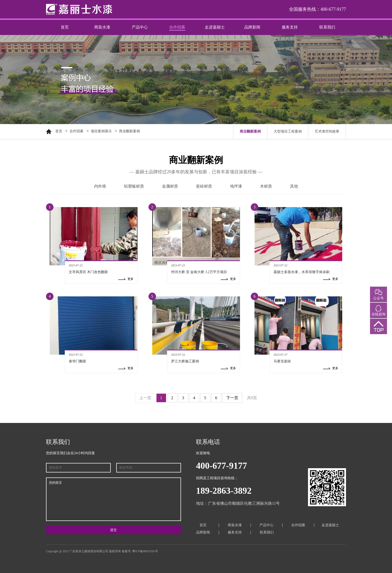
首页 (65, 27)
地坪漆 (236, 186)
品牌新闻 (252, 27)
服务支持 (290, 27)
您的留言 (113, 499)
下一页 (232, 398)
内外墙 (100, 186)
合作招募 (177, 27)
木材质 (266, 186)
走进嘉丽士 (215, 27)
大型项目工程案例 (288, 131)
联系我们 (327, 27)
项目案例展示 (101, 131)
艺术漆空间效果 (327, 131)
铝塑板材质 (134, 186)
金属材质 (170, 186)
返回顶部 (378, 331)
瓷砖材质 (204, 186)
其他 (294, 186)
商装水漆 (102, 27)
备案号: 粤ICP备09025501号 (140, 551)
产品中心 (140, 27)
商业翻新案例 (129, 131)
